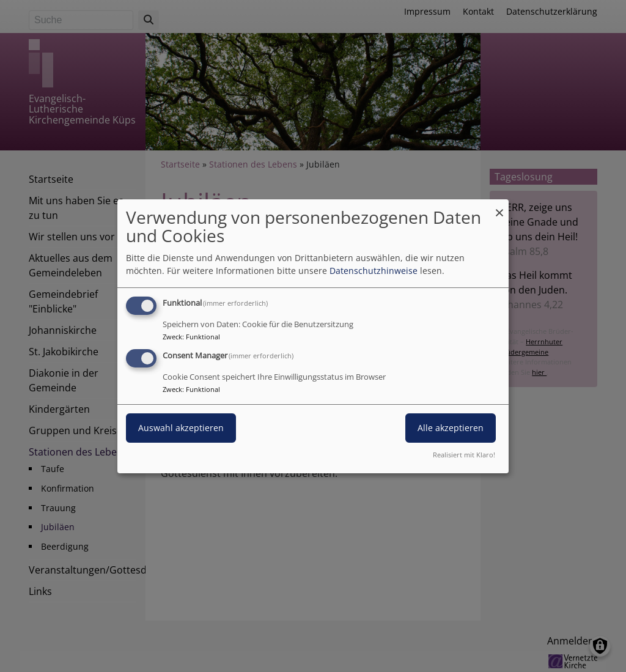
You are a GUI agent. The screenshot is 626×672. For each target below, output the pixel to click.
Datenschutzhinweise (374, 271)
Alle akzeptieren (451, 428)
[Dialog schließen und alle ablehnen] (499, 206)
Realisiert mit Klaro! (464, 455)
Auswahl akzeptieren (181, 428)
